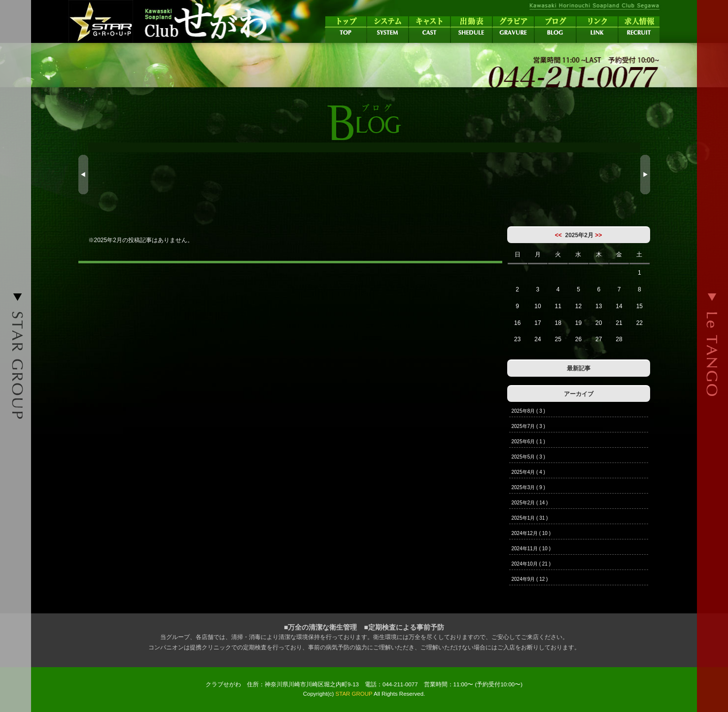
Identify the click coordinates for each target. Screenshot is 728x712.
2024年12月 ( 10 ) (531, 533)
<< (558, 235)
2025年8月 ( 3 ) (528, 411)
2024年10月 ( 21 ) (531, 564)
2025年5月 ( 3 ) (528, 457)
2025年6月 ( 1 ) (528, 442)
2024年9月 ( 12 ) (530, 579)
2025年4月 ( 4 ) (528, 472)
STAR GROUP (354, 694)
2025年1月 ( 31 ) (530, 518)
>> (598, 235)
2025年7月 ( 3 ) (528, 426)
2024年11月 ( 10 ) (531, 549)
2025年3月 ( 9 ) (528, 487)
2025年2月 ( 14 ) (530, 503)
